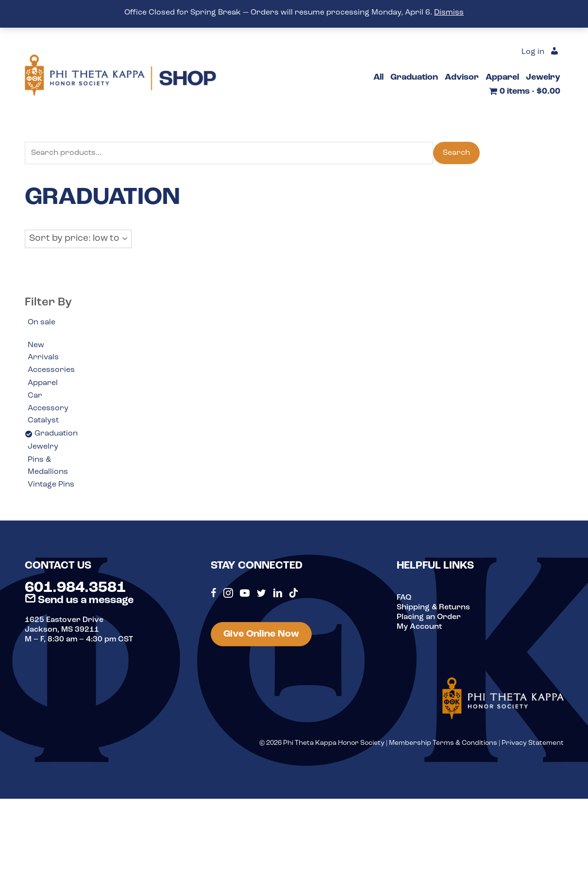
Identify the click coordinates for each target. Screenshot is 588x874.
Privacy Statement (533, 743)
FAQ (404, 598)
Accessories (51, 370)
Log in (533, 52)
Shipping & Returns (433, 607)
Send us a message (79, 600)
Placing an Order (429, 617)
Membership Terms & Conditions (443, 743)
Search (456, 153)
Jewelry (43, 447)
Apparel (43, 383)
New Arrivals (43, 352)
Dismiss (449, 13)
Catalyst (43, 420)
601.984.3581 (75, 588)
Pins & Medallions (48, 466)
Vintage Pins (51, 485)
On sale (42, 322)
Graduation (56, 434)
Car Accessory (48, 402)
